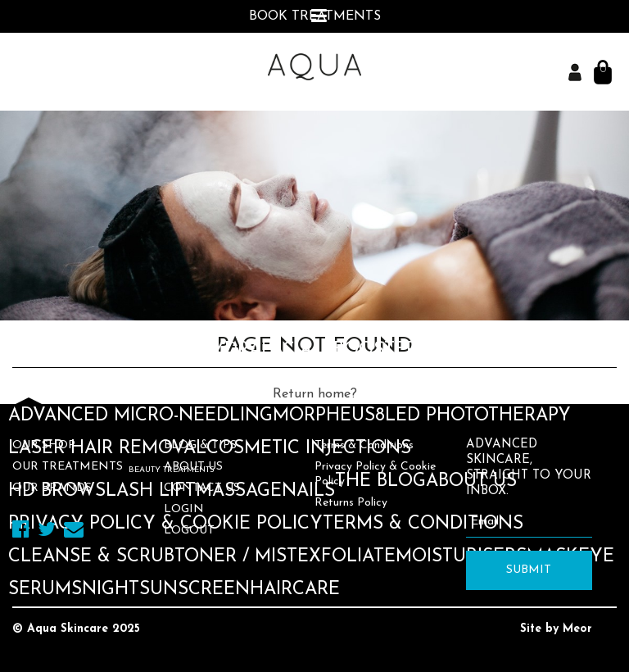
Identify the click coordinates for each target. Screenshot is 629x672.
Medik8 (95, 101)
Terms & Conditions (364, 445)
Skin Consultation (103, 350)
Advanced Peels (88, 383)
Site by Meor (556, 629)
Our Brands (52, 488)
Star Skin (552, 101)
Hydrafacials (265, 350)
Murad (303, 101)
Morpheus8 (329, 416)
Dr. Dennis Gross (421, 101)
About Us (193, 467)
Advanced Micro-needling (140, 416)
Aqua (34, 101)
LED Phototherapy (478, 416)
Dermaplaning (242, 383)
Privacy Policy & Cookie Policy (375, 474)
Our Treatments (68, 467)
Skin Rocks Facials (408, 383)
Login (184, 509)
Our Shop (44, 445)
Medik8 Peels (493, 350)
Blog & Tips (200, 445)
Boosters (381, 350)
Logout (189, 531)
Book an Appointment (120, 49)
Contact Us (202, 488)
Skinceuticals (199, 101)
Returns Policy (351, 503)
